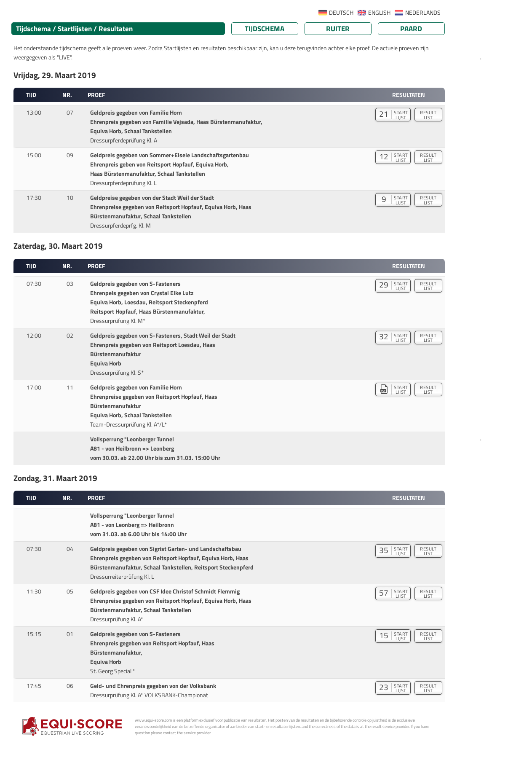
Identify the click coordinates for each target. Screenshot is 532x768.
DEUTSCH (341, 13)
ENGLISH (379, 13)
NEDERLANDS (423, 13)
